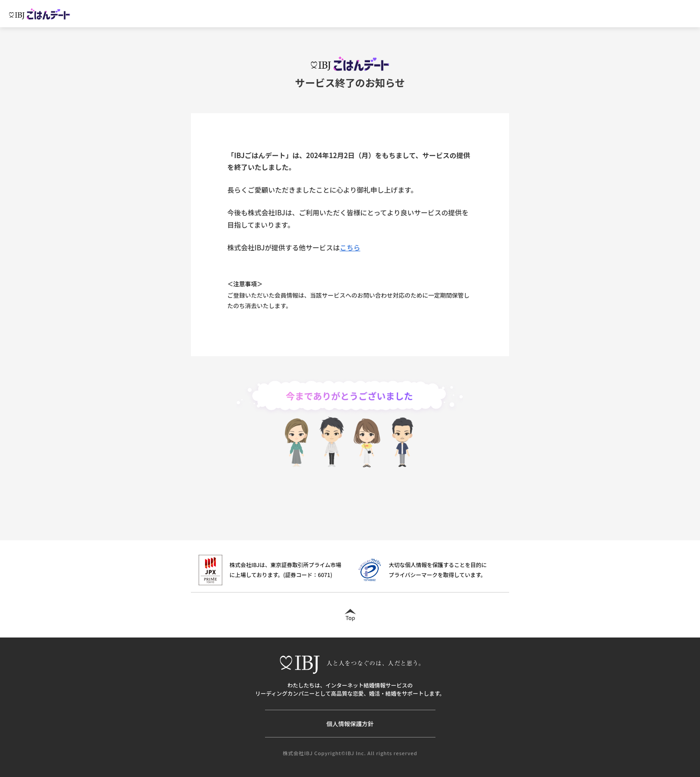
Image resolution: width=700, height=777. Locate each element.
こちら (350, 247)
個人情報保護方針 (350, 724)
